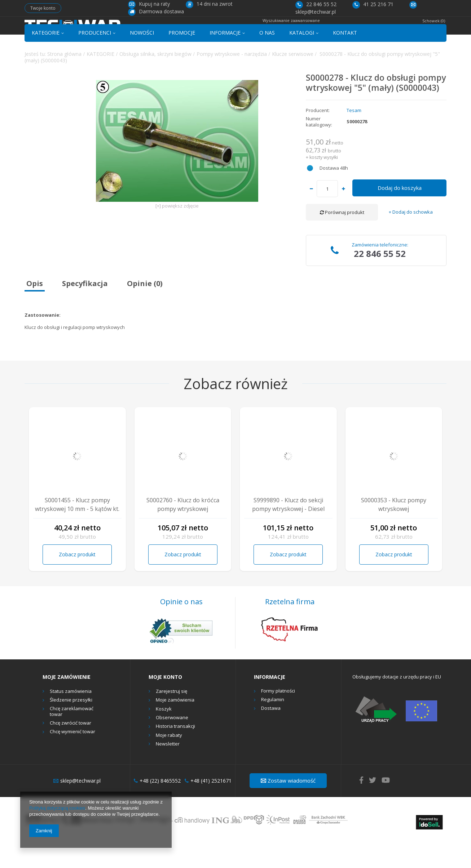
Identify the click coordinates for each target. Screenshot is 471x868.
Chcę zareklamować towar (72, 738)
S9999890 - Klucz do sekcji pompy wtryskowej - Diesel (288, 530)
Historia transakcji (175, 753)
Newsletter (168, 770)
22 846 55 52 (316, 4)
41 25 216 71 (373, 4)
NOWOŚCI (142, 59)
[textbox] (228, 31)
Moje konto (165, 703)
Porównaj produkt (342, 239)
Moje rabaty (169, 761)
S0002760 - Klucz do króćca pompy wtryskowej (183, 530)
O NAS (267, 59)
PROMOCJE (182, 59)
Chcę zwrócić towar (71, 749)
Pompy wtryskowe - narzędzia (232, 80)
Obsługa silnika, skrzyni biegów (155, 80)
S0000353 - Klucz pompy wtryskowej (394, 530)
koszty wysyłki (324, 183)
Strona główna (64, 80)
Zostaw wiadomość (288, 807)
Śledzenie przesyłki (71, 726)
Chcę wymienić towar (72, 758)
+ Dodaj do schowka (411, 238)
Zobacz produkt (77, 581)
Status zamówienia (71, 718)
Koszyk (164, 735)
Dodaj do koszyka (400, 214)
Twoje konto (43, 8)
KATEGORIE (46, 59)
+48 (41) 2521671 (208, 807)
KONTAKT (345, 59)
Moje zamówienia (175, 726)
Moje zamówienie (67, 703)
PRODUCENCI (95, 59)
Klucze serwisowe (293, 80)
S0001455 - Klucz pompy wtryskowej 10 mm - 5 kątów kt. (77, 530)
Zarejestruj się (171, 718)
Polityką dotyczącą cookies (57, 808)
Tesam (354, 137)
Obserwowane (172, 744)
